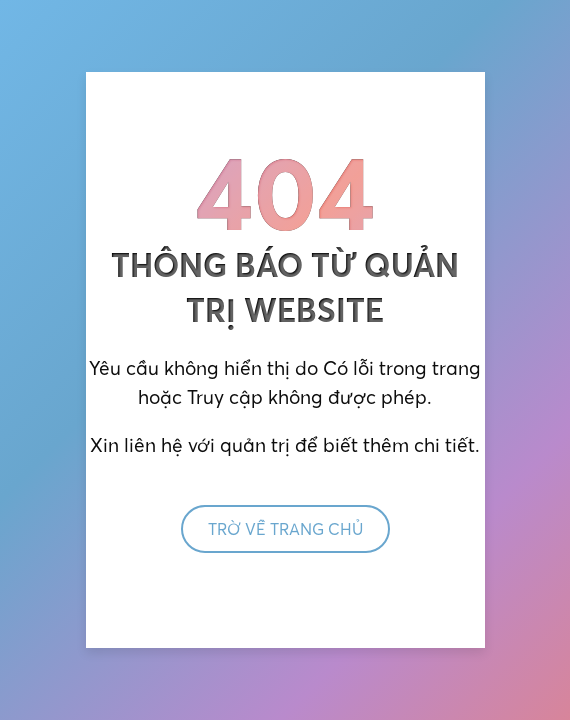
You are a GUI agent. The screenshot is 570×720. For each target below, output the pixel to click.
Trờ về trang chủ (285, 529)
